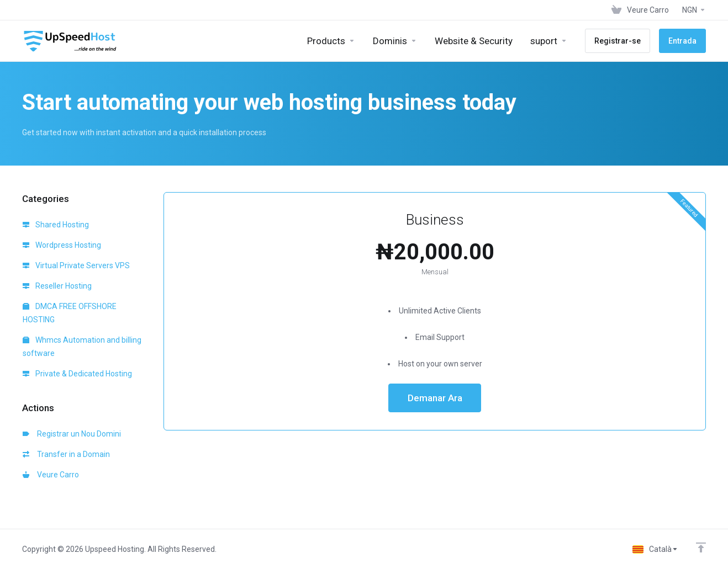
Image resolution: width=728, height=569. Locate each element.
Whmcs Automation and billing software (82, 347)
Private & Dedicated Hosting (77, 374)
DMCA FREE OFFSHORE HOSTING (70, 313)
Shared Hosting (56, 225)
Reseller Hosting (57, 286)
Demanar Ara (435, 398)
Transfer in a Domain (66, 454)
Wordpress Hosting (62, 245)
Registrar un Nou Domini (72, 434)
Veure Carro (51, 475)
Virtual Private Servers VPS (76, 265)
